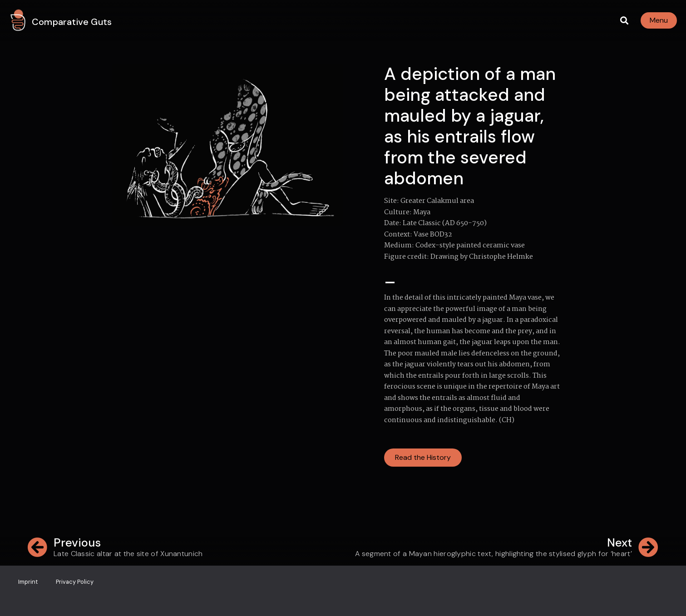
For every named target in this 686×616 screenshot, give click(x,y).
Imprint (28, 582)
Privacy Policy (75, 582)
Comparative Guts (72, 22)
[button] (624, 21)
